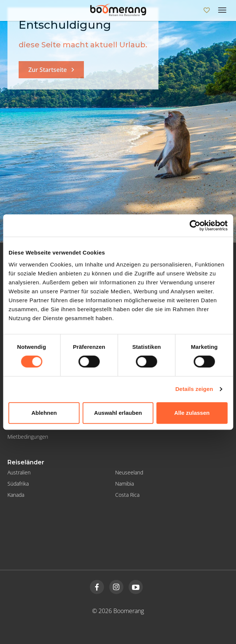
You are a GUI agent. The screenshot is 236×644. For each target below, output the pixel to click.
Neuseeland (129, 472)
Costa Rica (127, 495)
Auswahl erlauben (118, 413)
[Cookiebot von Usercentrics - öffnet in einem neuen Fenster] (195, 225)
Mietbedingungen (28, 437)
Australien (19, 472)
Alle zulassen (192, 413)
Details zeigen (194, 389)
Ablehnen (44, 413)
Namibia (125, 484)
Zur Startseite (48, 70)
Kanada (16, 495)
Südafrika (18, 484)
